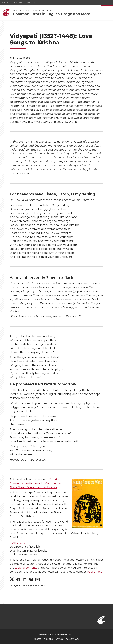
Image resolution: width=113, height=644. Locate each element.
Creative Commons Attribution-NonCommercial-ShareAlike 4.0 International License (36, 483)
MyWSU (59, 639)
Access (37, 639)
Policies (48, 639)
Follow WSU (73, 639)
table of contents (26, 568)
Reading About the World (37, 585)
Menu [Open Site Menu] (107, 13)
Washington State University (18, 2)
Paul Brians (17, 543)
